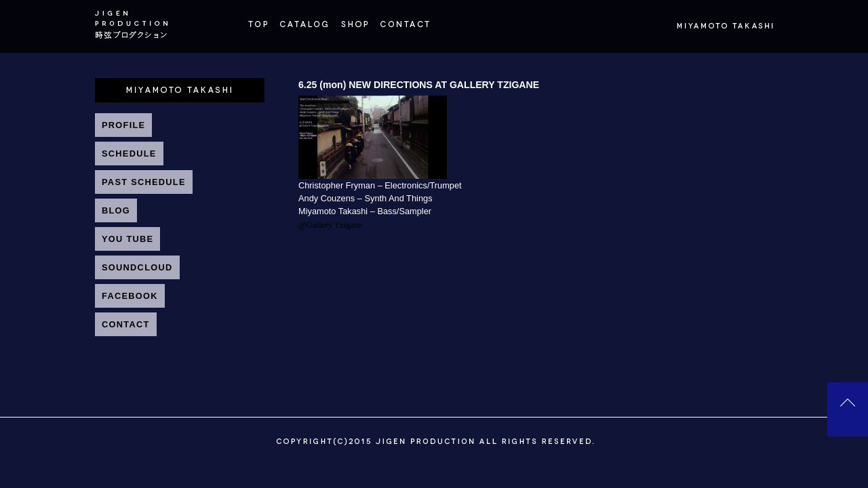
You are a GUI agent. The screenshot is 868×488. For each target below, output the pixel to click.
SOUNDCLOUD (137, 267)
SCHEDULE (129, 154)
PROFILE (123, 125)
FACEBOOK (130, 296)
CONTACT (126, 324)
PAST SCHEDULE (144, 182)
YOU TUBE (127, 239)
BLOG (116, 210)
